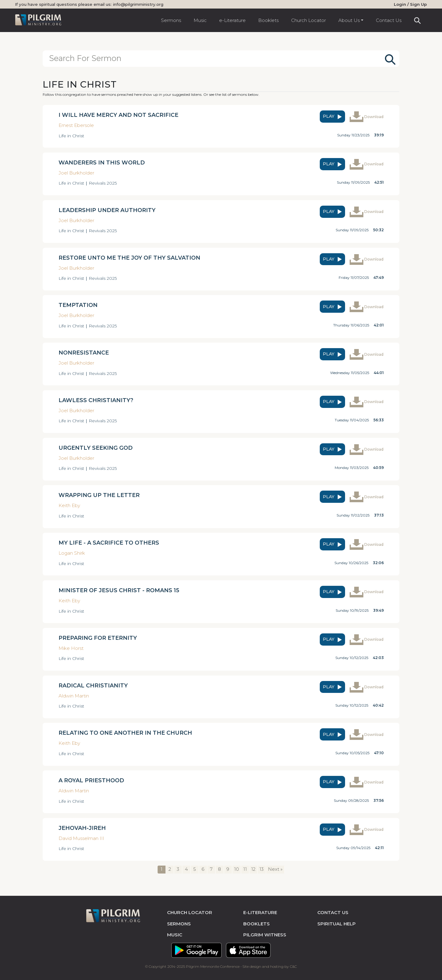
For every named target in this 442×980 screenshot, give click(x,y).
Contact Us (389, 20)
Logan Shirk (72, 553)
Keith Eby (69, 505)
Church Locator (308, 20)
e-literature (260, 912)
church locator (190, 912)
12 (253, 869)
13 (262, 869)
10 (237, 869)
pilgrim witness (265, 935)
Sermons (171, 20)
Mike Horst (71, 648)
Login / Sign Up (410, 4)
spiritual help (337, 923)
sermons (179, 923)
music (175, 935)
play (333, 116)
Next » (275, 869)
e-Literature (232, 20)
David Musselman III (81, 838)
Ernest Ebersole (76, 125)
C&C (293, 966)
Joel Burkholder (76, 173)
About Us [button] (349, 20)
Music (200, 20)
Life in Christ (71, 135)
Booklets (268, 20)
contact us (333, 912)
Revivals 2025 (103, 183)
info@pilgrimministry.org (138, 4)
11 (245, 869)
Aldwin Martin (74, 695)
